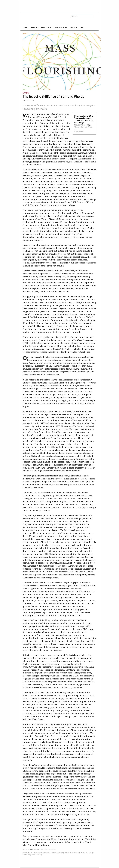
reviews (35, 27)
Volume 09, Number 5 (35, 850)
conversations (60, 27)
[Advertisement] (59, 5)
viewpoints (46, 27)
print (82, 27)
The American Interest (35, 19)
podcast (73, 27)
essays (26, 27)
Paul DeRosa (28, 100)
